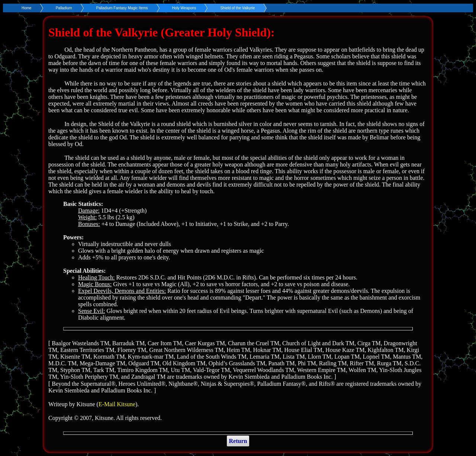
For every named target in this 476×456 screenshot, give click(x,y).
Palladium (64, 8)
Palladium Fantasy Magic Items (122, 8)
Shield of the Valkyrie (237, 8)
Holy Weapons (184, 8)
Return (238, 441)
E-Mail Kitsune (117, 404)
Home (27, 8)
